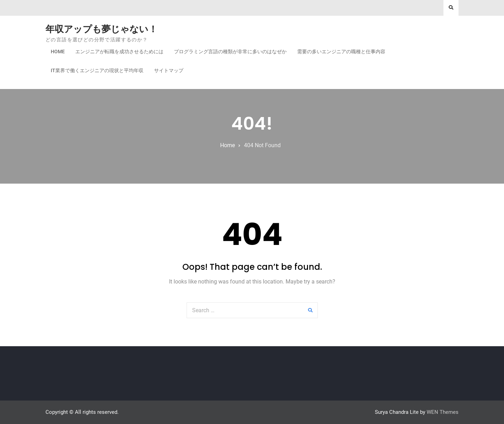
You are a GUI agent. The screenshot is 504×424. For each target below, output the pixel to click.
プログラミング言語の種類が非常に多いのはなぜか (230, 52)
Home (58, 52)
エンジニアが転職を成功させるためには (119, 52)
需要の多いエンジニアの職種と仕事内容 (341, 52)
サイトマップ (169, 70)
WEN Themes (443, 412)
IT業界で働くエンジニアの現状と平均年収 (97, 70)
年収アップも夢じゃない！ (101, 29)
